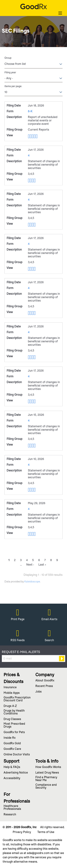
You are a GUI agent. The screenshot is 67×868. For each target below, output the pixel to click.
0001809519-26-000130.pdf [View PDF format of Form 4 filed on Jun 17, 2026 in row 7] (31, 357)
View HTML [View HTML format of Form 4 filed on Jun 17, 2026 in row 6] (29, 313)
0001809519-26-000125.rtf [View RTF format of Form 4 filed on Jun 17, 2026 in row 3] (33, 180)
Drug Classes (12, 719)
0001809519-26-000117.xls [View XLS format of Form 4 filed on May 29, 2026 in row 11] (35, 534)
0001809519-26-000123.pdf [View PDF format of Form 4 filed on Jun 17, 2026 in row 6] (31, 313)
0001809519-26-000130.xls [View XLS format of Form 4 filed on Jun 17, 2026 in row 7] (35, 357)
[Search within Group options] (17, 64)
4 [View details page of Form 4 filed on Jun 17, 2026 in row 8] (29, 376)
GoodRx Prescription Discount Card (17, 699)
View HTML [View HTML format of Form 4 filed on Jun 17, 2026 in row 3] (29, 180)
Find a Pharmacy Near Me (46, 779)
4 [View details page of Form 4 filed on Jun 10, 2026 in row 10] (29, 465)
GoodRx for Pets (14, 732)
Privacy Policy (22, 832)
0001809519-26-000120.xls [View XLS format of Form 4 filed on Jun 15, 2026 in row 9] (35, 446)
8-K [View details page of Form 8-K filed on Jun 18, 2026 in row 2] (30, 111)
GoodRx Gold (12, 744)
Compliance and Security (46, 786)
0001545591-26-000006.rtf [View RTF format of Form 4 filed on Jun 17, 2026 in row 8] (33, 401)
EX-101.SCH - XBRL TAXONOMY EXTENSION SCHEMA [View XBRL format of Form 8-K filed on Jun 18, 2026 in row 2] (37, 136)
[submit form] (62, 659)
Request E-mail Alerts (21, 652)
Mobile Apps (12, 693)
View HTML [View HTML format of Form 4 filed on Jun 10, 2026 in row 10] (29, 490)
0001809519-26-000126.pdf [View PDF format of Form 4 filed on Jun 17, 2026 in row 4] (31, 225)
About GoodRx (45, 681)
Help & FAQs (12, 767)
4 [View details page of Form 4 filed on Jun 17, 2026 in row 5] (29, 244)
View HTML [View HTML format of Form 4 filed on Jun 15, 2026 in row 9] (29, 446)
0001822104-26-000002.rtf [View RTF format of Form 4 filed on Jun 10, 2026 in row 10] (33, 490)
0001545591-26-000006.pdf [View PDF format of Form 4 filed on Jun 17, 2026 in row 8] (31, 401)
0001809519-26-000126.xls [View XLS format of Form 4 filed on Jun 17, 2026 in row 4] (35, 225)
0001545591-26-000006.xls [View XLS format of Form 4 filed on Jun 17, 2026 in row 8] (35, 401)
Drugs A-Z (10, 706)
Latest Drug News (47, 773)
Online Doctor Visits (17, 755)
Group (8, 58)
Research (10, 815)
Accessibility (12, 778)
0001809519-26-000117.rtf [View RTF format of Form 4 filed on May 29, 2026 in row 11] (33, 534)
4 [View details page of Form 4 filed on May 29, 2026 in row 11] (29, 509)
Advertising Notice (16, 773)
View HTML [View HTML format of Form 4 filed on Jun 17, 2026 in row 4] (29, 225)
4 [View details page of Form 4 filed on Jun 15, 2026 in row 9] (29, 421)
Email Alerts (49, 619)
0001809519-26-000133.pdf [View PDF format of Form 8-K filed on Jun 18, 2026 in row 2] (31, 136)
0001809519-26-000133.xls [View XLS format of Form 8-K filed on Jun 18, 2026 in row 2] (35, 136)
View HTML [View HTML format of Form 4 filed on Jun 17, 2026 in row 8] (29, 401)
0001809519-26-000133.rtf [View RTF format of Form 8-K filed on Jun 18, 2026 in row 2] (33, 136)
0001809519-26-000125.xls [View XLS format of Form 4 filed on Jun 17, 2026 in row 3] (35, 180)
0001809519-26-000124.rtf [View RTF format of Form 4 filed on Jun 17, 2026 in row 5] (33, 269)
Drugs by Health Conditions (14, 712)
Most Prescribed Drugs (14, 725)
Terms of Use (46, 832)
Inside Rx (10, 738)
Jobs (39, 692)
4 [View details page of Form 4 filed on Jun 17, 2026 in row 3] (29, 155)
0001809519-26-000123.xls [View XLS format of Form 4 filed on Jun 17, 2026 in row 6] (35, 313)
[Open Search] (60, 13)
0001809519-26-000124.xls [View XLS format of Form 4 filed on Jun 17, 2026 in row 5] (35, 269)
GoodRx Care (12, 749)
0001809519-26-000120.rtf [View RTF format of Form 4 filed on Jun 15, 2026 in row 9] (33, 446)
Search (49, 640)
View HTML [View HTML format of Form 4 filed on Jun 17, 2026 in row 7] (29, 357)
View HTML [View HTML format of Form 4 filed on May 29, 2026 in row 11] (29, 534)
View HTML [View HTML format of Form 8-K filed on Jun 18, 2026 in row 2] (29, 136)
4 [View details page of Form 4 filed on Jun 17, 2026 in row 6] (29, 288)
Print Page (18, 619)
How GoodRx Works (48, 767)
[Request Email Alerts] (33, 658)
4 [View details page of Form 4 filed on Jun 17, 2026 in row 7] (29, 332)
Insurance (10, 688)
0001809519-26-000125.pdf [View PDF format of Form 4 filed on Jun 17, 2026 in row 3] (31, 180)
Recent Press (44, 686)
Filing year (10, 72)
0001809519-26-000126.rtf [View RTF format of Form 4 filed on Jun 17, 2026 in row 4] (33, 225)
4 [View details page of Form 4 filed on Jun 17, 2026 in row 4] (29, 200)
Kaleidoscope (32, 582)
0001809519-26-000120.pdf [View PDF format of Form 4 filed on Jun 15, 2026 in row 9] (31, 446)
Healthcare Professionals (12, 808)
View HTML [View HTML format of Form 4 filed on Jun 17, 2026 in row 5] (29, 269)
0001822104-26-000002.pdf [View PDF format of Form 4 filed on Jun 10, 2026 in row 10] (31, 490)
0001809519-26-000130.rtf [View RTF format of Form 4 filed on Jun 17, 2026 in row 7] (33, 357)
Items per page (13, 86)
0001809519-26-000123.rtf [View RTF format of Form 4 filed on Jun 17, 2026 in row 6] (33, 313)
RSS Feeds (18, 640)
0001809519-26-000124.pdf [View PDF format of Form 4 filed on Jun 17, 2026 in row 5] (31, 269)
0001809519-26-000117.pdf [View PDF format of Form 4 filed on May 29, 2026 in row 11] (31, 534)
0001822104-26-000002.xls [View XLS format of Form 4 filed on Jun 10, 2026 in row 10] (35, 490)
